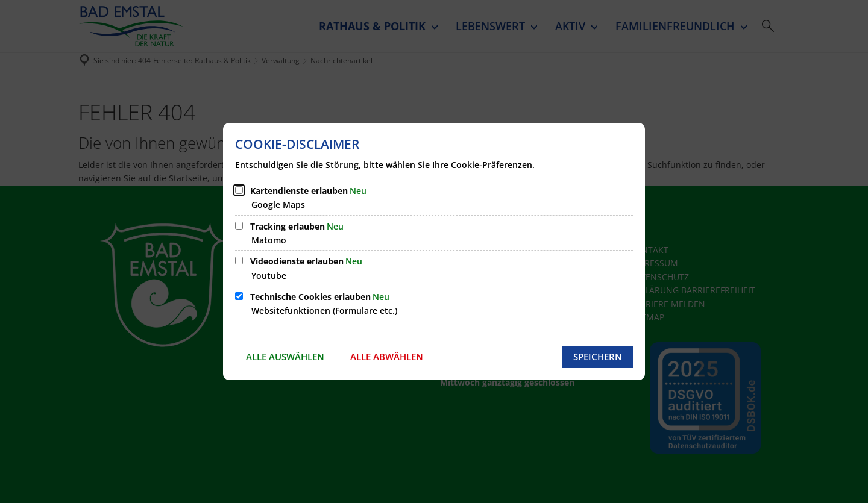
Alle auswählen (285, 357)
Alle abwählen (387, 357)
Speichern (598, 357)
